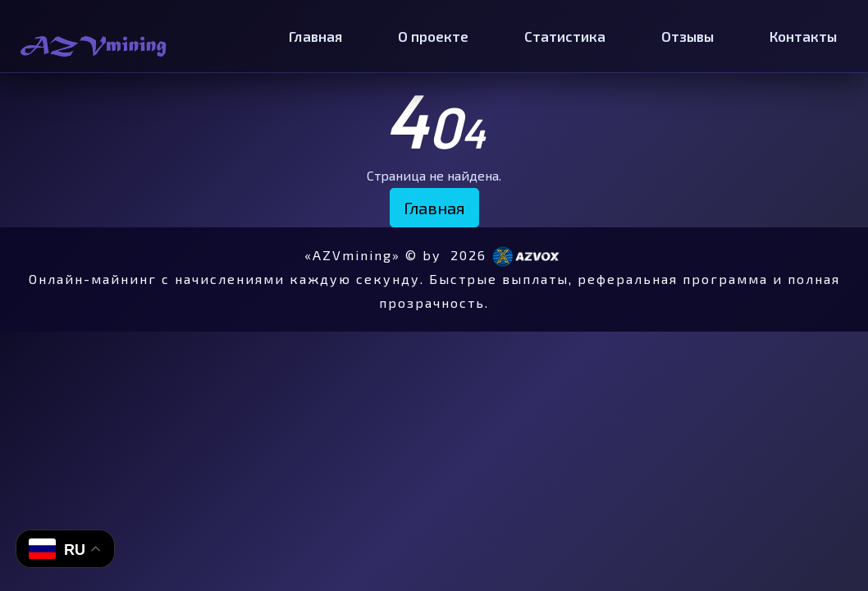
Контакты (803, 36)
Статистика (565, 36)
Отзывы (688, 36)
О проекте (433, 36)
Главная (315, 36)
